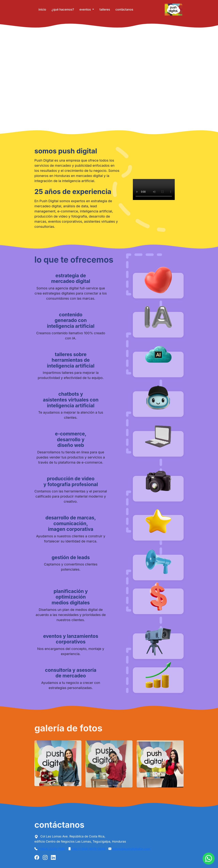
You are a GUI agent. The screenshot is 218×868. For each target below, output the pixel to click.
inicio (42, 9)
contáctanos (124, 9)
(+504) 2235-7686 (52, 849)
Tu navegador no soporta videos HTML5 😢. (109, 79)
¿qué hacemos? (63, 9)
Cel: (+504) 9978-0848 (89, 849)
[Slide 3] (115, 785)
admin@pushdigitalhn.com (131, 849)
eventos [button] (86, 9)
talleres (105, 9)
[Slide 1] (103, 785)
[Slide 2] (109, 785)
